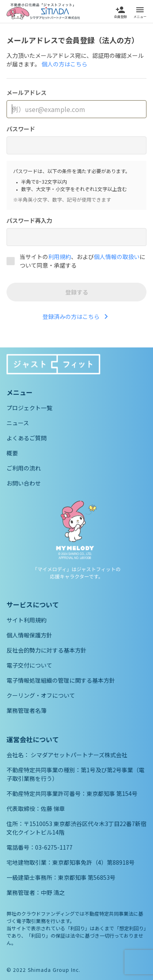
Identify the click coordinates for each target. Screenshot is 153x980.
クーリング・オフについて (41, 695)
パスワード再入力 (29, 220)
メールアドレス (27, 92)
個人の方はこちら (64, 64)
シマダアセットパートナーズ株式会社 (79, 755)
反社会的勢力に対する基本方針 (47, 650)
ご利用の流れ (24, 468)
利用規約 (60, 257)
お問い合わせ (24, 483)
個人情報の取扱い (117, 257)
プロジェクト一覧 (29, 408)
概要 (12, 453)
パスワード (21, 129)
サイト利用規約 (27, 620)
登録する (77, 292)
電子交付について (29, 665)
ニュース (18, 423)
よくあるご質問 (27, 438)
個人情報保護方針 (29, 635)
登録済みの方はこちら (77, 316)
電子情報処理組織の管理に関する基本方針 (61, 680)
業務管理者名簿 (27, 710)
